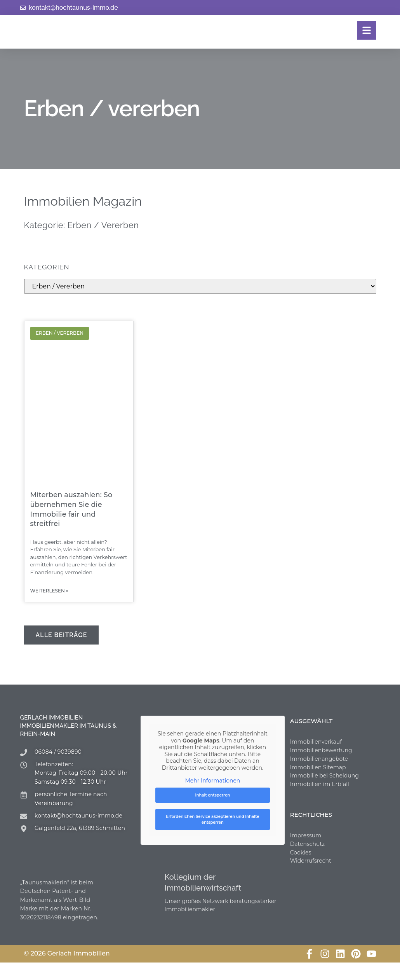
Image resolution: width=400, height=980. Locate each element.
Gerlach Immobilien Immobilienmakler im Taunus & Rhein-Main (69, 726)
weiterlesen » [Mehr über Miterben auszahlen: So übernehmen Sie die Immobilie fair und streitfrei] (50, 591)
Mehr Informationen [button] (212, 782)
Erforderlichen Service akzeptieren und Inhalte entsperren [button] (212, 820)
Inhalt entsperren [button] (213, 796)
